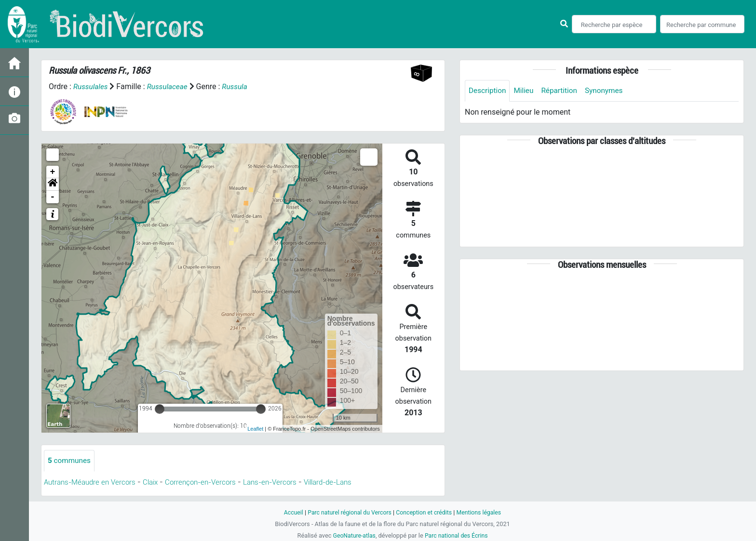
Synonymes (609, 91)
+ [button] (53, 172)
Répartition (563, 91)
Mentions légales (482, 512)
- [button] (53, 197)
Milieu (526, 91)
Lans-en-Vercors (284, 482)
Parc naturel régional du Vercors (348, 512)
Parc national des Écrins (457, 535)
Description (488, 91)
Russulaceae (170, 86)
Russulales (91, 86)
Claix (157, 482)
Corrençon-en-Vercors (210, 482)
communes (70, 461)
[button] (53, 185)
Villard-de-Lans (346, 482)
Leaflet (255, 429)
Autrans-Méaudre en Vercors (93, 482)
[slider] (160, 409)
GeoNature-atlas (353, 535)
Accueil (289, 512)
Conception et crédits (425, 512)
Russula (239, 86)
